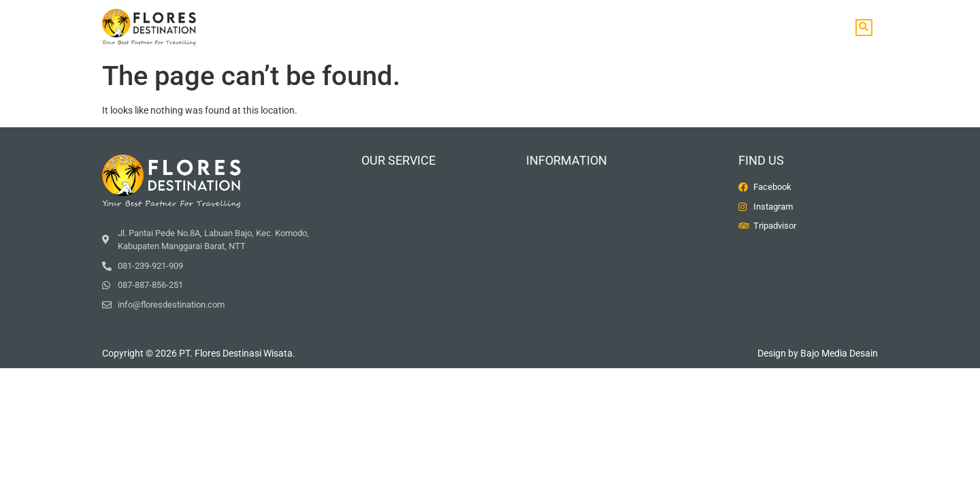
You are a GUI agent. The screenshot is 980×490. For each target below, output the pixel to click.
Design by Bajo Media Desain (818, 353)
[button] (864, 28)
